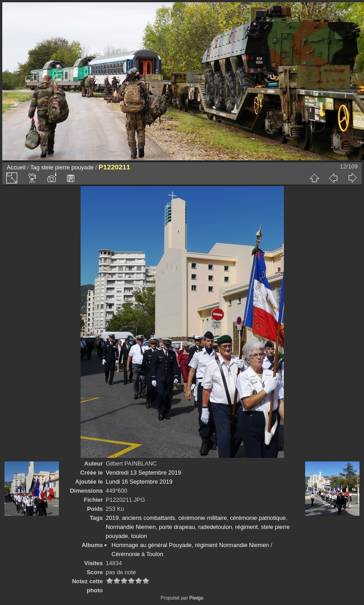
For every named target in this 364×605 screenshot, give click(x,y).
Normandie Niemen (131, 527)
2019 (112, 518)
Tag (35, 167)
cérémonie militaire (203, 518)
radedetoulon (215, 527)
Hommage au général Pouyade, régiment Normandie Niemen (190, 545)
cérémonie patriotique (258, 518)
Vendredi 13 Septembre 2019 (144, 473)
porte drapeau (177, 527)
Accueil (16, 167)
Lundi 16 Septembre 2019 (139, 482)
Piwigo (196, 598)
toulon (139, 536)
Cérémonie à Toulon (137, 554)
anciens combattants (148, 518)
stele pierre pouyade (67, 167)
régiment (247, 527)
